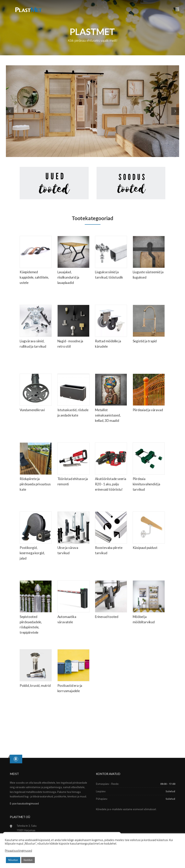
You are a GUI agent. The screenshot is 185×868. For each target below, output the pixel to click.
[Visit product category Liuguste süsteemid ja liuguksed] (149, 259)
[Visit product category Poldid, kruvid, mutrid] (36, 670)
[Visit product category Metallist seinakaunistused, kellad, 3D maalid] (111, 399)
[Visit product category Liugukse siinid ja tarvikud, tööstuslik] (111, 259)
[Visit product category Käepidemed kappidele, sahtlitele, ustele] (36, 262)
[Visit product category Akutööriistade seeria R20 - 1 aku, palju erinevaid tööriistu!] (111, 468)
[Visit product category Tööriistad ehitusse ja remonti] (73, 465)
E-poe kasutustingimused (24, 803)
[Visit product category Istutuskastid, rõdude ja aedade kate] (73, 397)
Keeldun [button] (28, 860)
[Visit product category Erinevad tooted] (111, 601)
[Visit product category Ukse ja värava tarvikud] (73, 535)
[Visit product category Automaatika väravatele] (73, 603)
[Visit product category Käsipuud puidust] (149, 532)
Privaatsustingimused (18, 851)
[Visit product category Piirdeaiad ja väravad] (149, 394)
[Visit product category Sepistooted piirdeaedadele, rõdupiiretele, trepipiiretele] (36, 609)
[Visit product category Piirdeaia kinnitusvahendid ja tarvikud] (149, 468)
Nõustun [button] (13, 860)
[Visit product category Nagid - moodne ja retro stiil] (73, 328)
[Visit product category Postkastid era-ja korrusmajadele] (73, 672)
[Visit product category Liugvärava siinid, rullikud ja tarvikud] (36, 328)
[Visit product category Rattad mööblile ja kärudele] (111, 328)
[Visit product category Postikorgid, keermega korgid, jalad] (36, 537)
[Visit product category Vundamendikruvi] (36, 394)
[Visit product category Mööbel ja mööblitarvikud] (149, 603)
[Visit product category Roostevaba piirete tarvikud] (111, 535)
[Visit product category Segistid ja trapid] (149, 325)
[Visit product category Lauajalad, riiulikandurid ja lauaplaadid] (73, 262)
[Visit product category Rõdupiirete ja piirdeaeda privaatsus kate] (36, 468)
